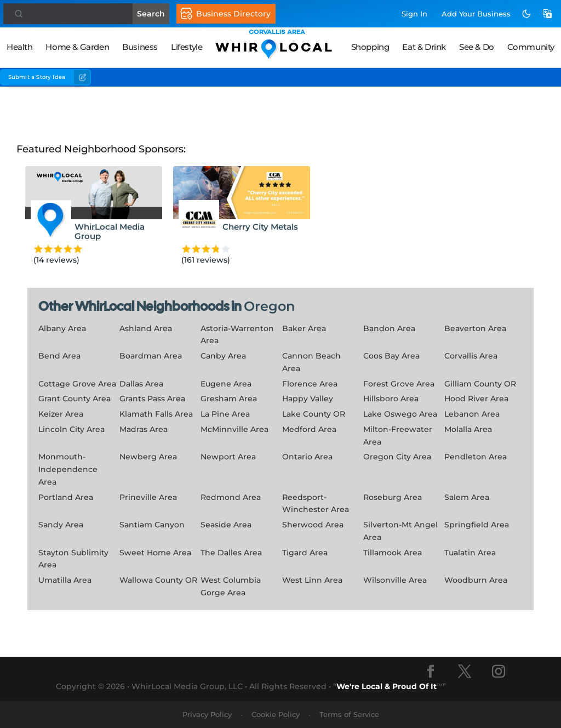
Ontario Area (307, 457)
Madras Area (144, 429)
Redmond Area (231, 497)
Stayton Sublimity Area (73, 559)
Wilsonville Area (395, 580)
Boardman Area (151, 356)
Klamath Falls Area (156, 414)
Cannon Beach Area (311, 362)
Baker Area (304, 328)
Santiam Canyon (152, 525)
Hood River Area (476, 399)
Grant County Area (75, 399)
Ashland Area (146, 328)
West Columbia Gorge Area (231, 586)
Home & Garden (77, 47)
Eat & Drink (424, 47)
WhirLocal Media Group (110, 231)
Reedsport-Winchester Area (316, 504)
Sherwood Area (313, 525)
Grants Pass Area (152, 399)
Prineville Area (148, 497)
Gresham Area (229, 399)
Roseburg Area (393, 497)
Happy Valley (308, 399)
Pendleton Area (476, 457)
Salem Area (467, 497)
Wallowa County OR (158, 580)
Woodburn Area (476, 580)
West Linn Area (312, 580)
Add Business (476, 14)
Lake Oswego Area (400, 414)
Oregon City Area (397, 457)
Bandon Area (389, 328)
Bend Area (59, 356)
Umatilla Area (65, 580)
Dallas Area (141, 384)
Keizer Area (61, 414)
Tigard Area (305, 553)
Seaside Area (226, 525)
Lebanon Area (472, 414)
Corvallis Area (471, 356)
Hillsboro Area (391, 399)
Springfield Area (477, 525)
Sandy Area (61, 525)
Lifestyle (187, 47)
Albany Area (62, 328)
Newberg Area (148, 457)
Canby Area (223, 356)
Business (140, 47)
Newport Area (228, 457)
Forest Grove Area (399, 384)
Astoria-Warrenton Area (237, 335)
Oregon (269, 306)
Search (155, 14)
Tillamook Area (393, 553)
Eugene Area (226, 384)
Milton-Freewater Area (398, 436)
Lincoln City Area (71, 429)
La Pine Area (225, 414)
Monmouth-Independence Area (68, 469)
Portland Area (66, 497)
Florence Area (310, 384)
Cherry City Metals (260, 227)
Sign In (414, 14)
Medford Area (309, 429)
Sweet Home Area (155, 553)
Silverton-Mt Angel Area (400, 531)
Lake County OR (314, 414)
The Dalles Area (231, 553)
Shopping (370, 47)
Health (20, 47)
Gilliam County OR (480, 384)
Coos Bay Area (391, 356)
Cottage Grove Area (77, 384)
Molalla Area (468, 429)
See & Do (477, 47)
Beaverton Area (475, 328)
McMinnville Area (234, 429)
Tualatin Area (470, 553)
